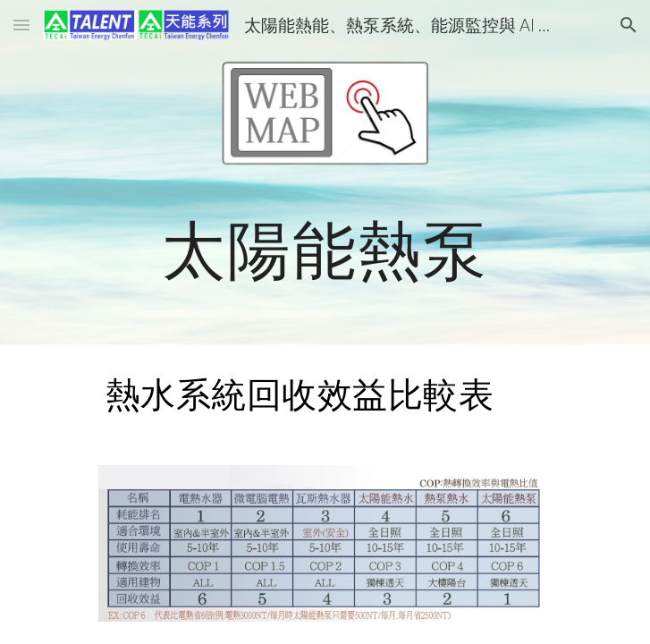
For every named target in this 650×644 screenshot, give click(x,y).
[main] (325, 249)
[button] (21, 25)
